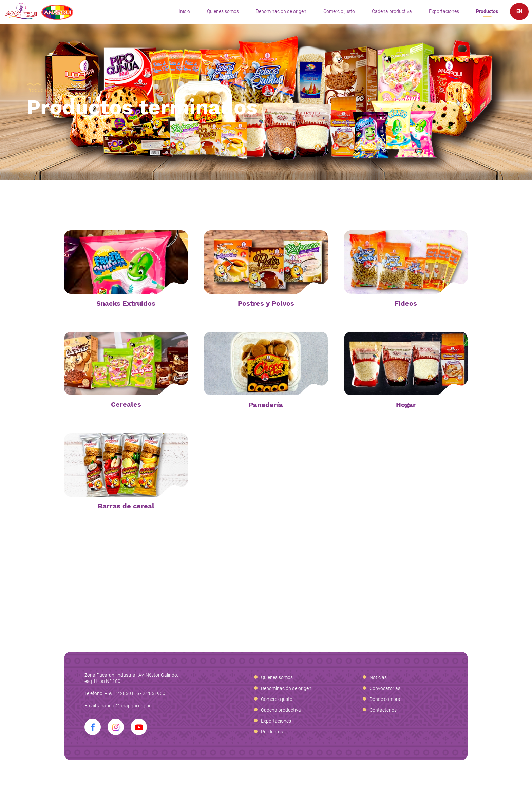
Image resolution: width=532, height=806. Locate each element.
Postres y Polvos (266, 303)
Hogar (406, 405)
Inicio (184, 11)
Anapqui (39, 12)
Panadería (266, 405)
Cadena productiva (392, 11)
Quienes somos (223, 11)
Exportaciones (444, 11)
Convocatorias (385, 688)
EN (519, 11)
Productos (487, 11)
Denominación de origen (281, 11)
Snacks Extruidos (126, 303)
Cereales (126, 404)
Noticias (378, 677)
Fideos (406, 303)
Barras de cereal (126, 506)
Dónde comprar (386, 699)
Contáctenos (383, 710)
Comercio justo (339, 11)
